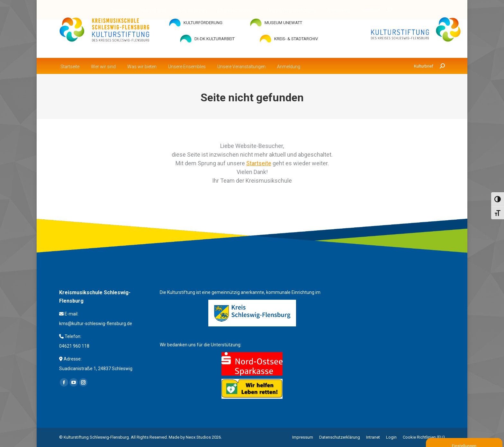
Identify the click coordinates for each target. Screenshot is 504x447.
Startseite (259, 163)
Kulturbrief (424, 66)
